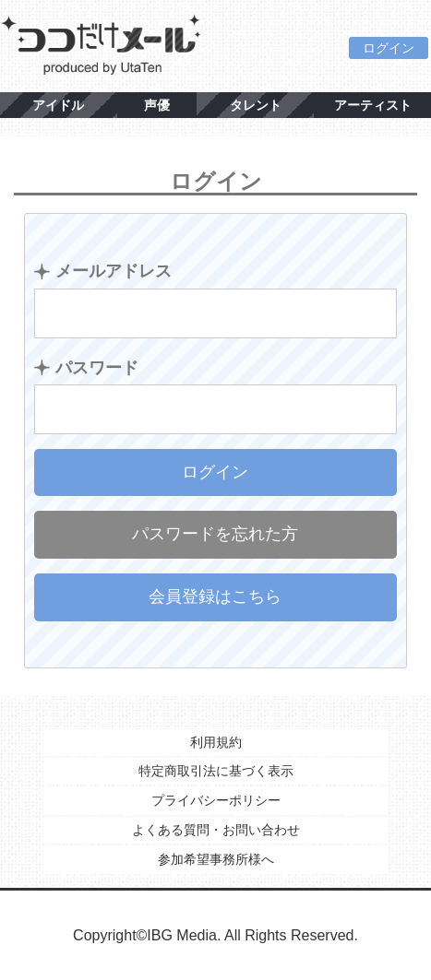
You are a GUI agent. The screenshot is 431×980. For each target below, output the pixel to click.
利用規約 (216, 742)
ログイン (389, 48)
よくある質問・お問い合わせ (216, 830)
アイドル (58, 105)
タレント (256, 105)
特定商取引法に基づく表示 (216, 771)
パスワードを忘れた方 (215, 534)
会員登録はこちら (215, 596)
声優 (157, 105)
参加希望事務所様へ (216, 859)
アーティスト (373, 105)
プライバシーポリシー (216, 800)
